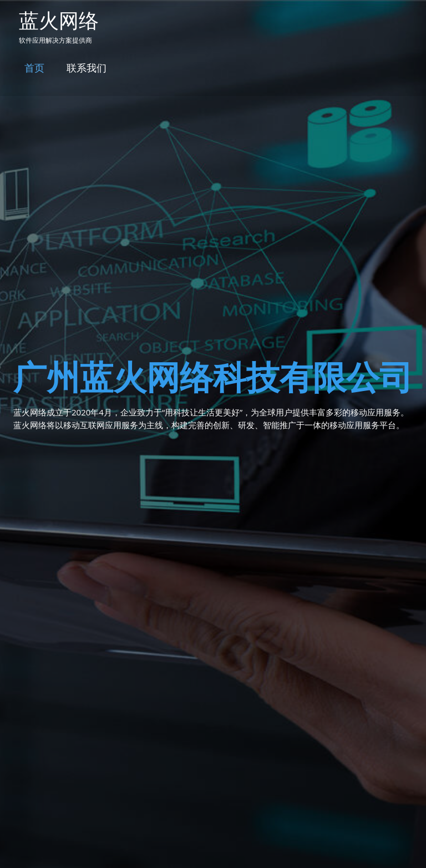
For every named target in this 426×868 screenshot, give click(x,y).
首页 (34, 68)
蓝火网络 (59, 21)
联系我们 (87, 68)
